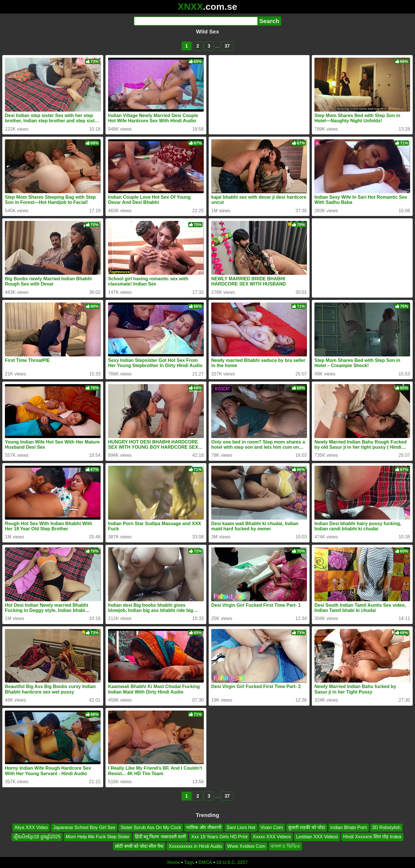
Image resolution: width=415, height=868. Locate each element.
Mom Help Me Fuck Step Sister (98, 837)
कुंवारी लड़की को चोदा (307, 827)
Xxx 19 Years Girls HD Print (219, 837)
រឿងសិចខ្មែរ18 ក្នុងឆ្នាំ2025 (37, 837)
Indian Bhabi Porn (349, 827)
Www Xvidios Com (246, 846)
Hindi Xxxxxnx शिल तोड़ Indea (372, 837)
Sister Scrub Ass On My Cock (151, 827)
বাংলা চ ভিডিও (285, 846)
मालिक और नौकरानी (204, 827)
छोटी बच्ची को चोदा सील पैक (139, 846)
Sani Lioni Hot (241, 827)
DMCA (205, 862)
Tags (189, 862)
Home (174, 862)
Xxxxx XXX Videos (272, 837)
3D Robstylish (386, 827)
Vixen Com (272, 827)
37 (227, 46)
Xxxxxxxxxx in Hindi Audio (195, 846)
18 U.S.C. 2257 (232, 862)
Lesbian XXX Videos (317, 837)
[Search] (196, 21)
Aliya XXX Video (31, 827)
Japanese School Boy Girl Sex (84, 827)
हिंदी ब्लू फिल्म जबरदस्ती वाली (161, 837)
